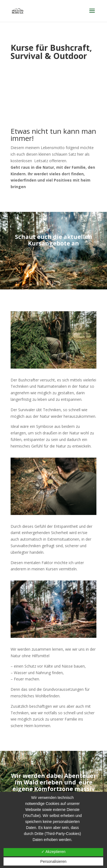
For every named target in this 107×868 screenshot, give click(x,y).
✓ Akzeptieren (53, 852)
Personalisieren (53, 861)
